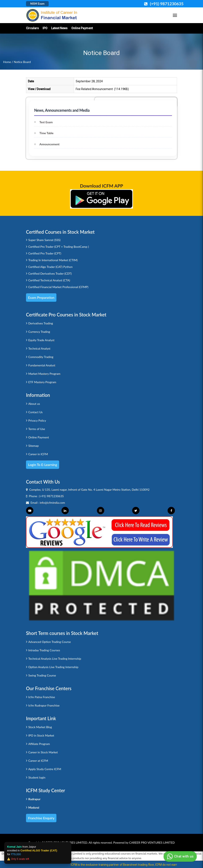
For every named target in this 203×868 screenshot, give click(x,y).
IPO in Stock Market (41, 735)
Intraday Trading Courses (44, 650)
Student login (37, 777)
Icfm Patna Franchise (42, 697)
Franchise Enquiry (41, 818)
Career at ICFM (38, 761)
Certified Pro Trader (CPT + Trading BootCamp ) (59, 247)
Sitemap (34, 446)
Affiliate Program (39, 744)
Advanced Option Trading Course (50, 642)
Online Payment (82, 28)
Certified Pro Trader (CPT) (45, 253)
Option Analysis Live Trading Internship (53, 667)
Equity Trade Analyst (41, 340)
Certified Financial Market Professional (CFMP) (58, 287)
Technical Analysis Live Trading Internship (55, 659)
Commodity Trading (41, 357)
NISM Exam (37, 4)
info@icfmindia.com (52, 503)
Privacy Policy (37, 420)
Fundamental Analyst (42, 365)
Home (7, 62)
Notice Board (22, 62)
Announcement (49, 144)
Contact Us (35, 412)
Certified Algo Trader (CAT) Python (50, 267)
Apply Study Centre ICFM (45, 769)
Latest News (59, 28)
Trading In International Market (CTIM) (53, 260)
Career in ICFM (38, 454)
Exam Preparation (41, 297)
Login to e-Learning (43, 465)
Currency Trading (39, 332)
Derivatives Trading (41, 323)
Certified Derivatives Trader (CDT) (50, 273)
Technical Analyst (39, 348)
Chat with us (180, 856)
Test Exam (46, 122)
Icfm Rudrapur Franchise (44, 705)
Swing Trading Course (42, 675)
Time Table (46, 133)
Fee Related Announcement (94, 89)
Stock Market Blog (40, 727)
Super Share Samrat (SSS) (44, 240)
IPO (45, 28)
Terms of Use (37, 429)
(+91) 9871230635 (52, 496)
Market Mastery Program (44, 374)
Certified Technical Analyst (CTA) (49, 280)
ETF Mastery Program (42, 382)
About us (34, 404)
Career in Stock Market (43, 752)
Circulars (32, 28)
